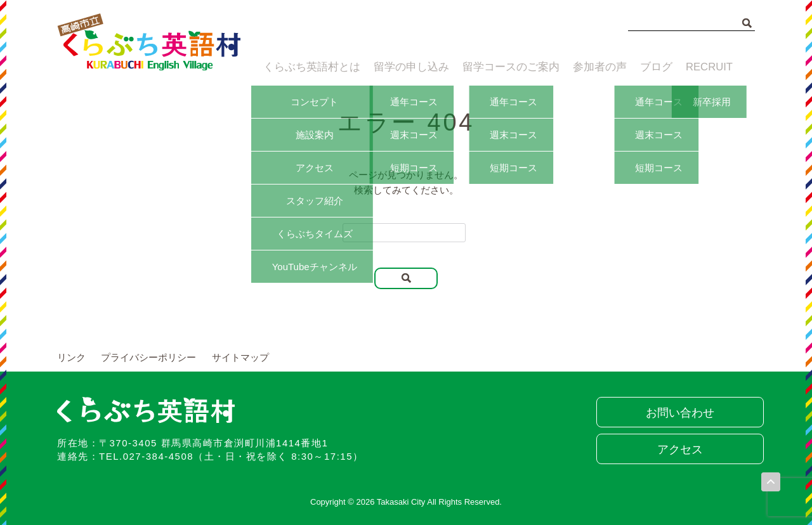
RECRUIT (711, 68)
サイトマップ (240, 357)
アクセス (676, 450)
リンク (71, 357)
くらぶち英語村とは (306, 68)
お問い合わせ (676, 413)
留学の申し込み (405, 68)
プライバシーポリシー (148, 357)
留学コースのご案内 (503, 68)
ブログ (654, 68)
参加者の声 (593, 68)
